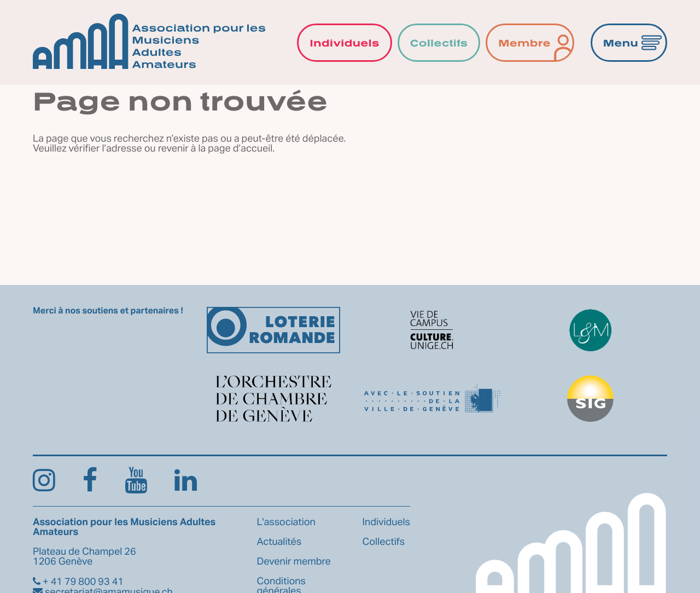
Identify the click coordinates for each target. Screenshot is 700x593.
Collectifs (439, 43)
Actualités (279, 542)
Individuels (344, 43)
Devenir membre (294, 562)
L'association (286, 522)
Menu (621, 43)
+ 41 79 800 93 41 (78, 582)
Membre (524, 43)
